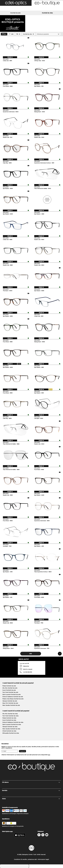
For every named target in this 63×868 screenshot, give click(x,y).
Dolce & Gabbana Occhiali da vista (13, 722)
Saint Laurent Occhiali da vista (12, 724)
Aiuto (31, 799)
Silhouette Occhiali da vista (11, 733)
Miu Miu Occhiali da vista (10, 714)
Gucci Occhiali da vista (9, 720)
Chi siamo (31, 782)
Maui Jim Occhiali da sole (10, 703)
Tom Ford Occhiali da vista (10, 716)
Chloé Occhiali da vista (9, 731)
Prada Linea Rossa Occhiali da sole (13, 699)
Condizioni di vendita (20, 859)
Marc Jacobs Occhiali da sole (11, 705)
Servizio (31, 790)
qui (49, 755)
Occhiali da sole (15, 13)
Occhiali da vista (47, 13)
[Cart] (52, 8)
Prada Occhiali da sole (9, 686)
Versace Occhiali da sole (10, 701)
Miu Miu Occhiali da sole (10, 688)
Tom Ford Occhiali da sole (10, 692)
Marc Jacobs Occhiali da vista (11, 729)
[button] (16, 3)
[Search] (11, 8)
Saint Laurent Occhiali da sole (11, 694)
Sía (4, 34)
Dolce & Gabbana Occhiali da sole (13, 697)
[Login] (32, 8)
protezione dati (32, 859)
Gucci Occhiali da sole (9, 690)
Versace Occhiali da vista (10, 727)
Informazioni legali (43, 859)
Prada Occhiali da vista (9, 718)
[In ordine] (48, 34)
